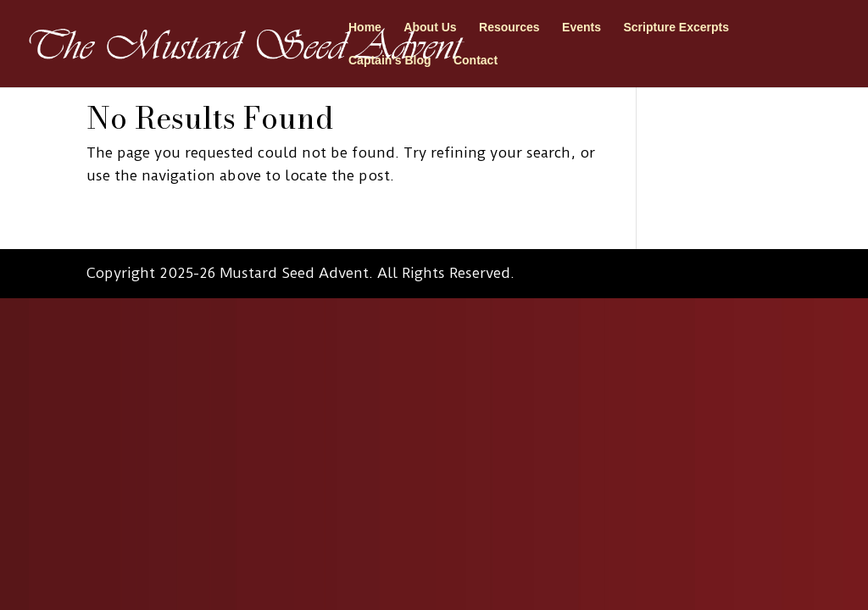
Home (365, 28)
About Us (430, 28)
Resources (509, 28)
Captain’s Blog (390, 61)
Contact (476, 61)
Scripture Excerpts (676, 28)
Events (581, 28)
